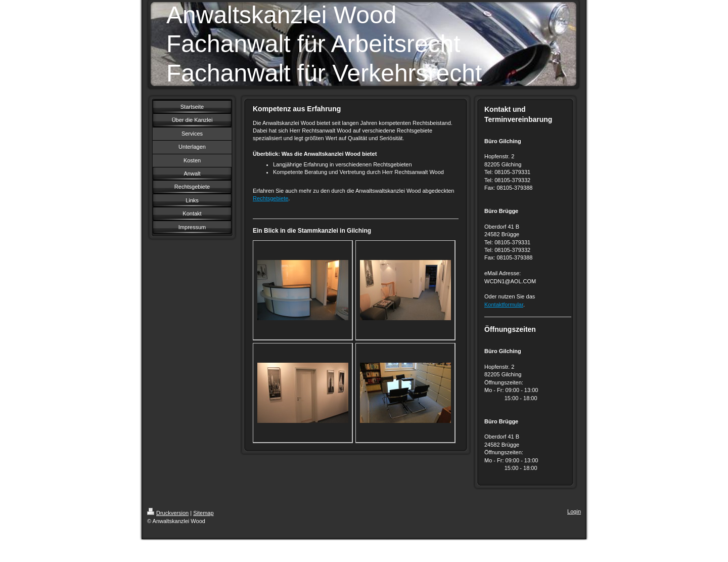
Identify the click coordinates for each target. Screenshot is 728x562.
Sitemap (203, 513)
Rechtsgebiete (270, 198)
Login (574, 511)
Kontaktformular (504, 305)
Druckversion (168, 513)
